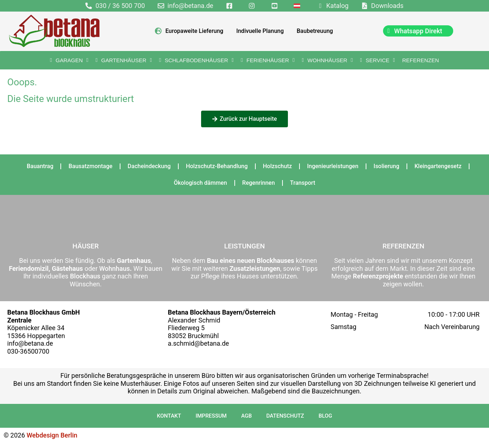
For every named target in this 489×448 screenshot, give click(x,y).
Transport (303, 183)
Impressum (211, 416)
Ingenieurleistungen (333, 166)
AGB (247, 416)
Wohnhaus (114, 268)
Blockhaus (85, 276)
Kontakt (169, 416)
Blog (326, 416)
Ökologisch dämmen (200, 183)
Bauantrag (40, 166)
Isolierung (386, 166)
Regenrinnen (259, 183)
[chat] (418, 31)
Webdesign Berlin (52, 435)
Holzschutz (277, 166)
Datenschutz (285, 416)
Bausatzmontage (90, 166)
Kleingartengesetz (438, 166)
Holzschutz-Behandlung (217, 166)
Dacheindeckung (149, 166)
